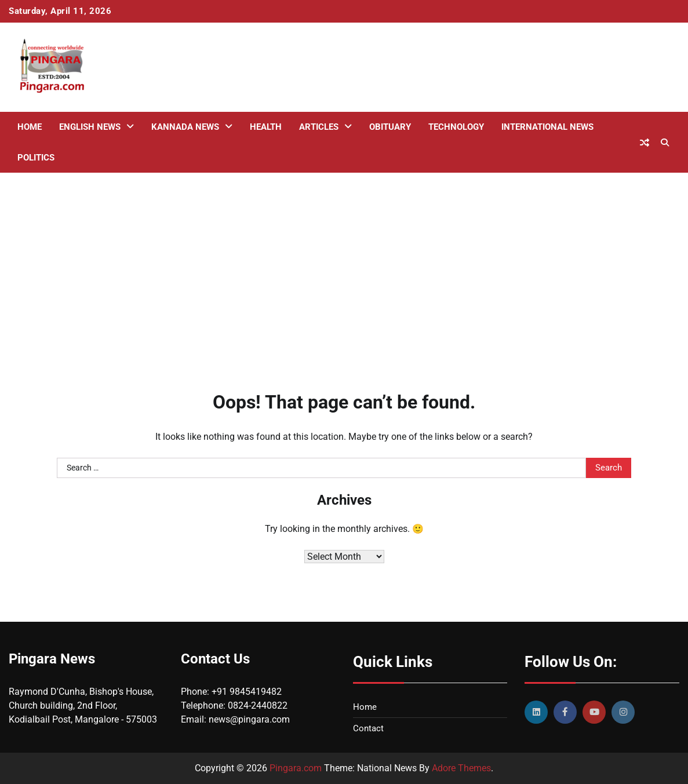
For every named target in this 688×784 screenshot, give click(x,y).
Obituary (390, 127)
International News (547, 127)
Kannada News (185, 127)
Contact (368, 728)
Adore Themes (461, 768)
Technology (456, 127)
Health (266, 127)
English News (90, 127)
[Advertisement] (344, 265)
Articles (319, 127)
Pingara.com (296, 768)
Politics (36, 158)
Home (30, 127)
